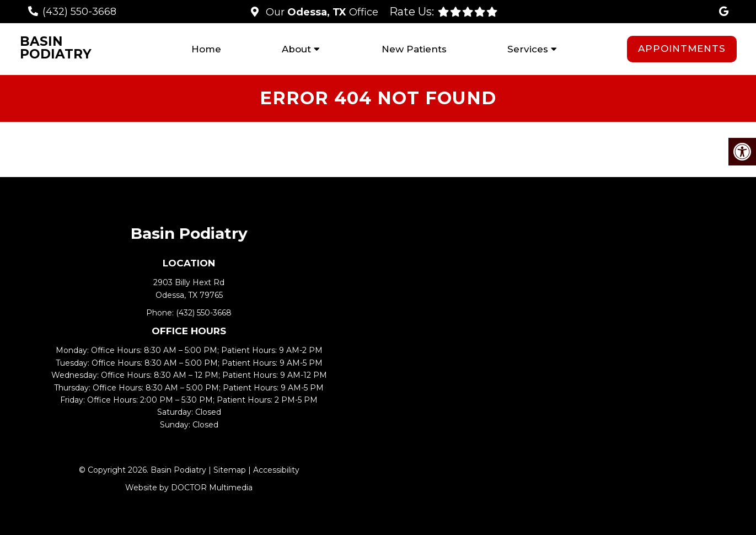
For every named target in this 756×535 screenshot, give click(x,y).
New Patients (414, 49)
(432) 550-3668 (79, 12)
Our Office (321, 12)
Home (206, 49)
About (296, 49)
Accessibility (276, 470)
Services (528, 49)
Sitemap (230, 470)
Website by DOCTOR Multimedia (189, 488)
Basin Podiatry (56, 48)
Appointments (682, 49)
